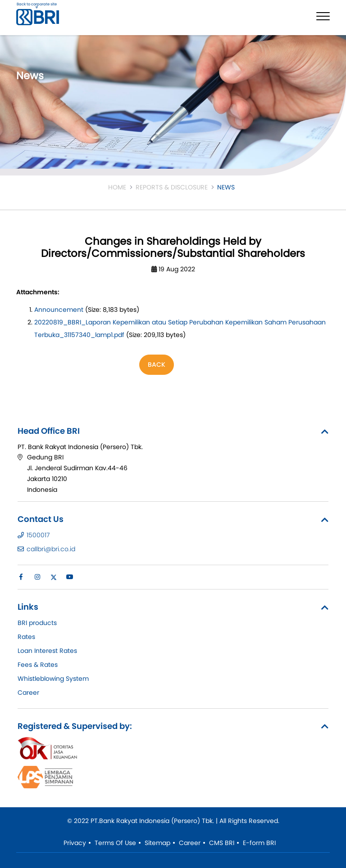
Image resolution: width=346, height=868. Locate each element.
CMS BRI (222, 843)
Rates (26, 637)
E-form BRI (259, 843)
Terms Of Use (115, 843)
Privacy (75, 843)
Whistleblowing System (53, 679)
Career (28, 693)
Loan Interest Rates (47, 651)
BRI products (37, 623)
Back (157, 364)
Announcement (59, 310)
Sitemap (157, 843)
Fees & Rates (38, 665)
